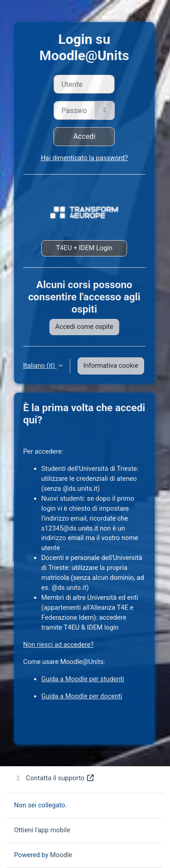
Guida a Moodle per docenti (82, 696)
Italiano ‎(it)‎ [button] (40, 365)
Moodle (61, 855)
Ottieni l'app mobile (42, 830)
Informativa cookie (111, 365)
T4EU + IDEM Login (85, 248)
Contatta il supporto (54, 778)
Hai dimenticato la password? (84, 158)
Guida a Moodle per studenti (83, 679)
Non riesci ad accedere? (58, 645)
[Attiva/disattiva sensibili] (105, 110)
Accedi (85, 136)
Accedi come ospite (84, 327)
